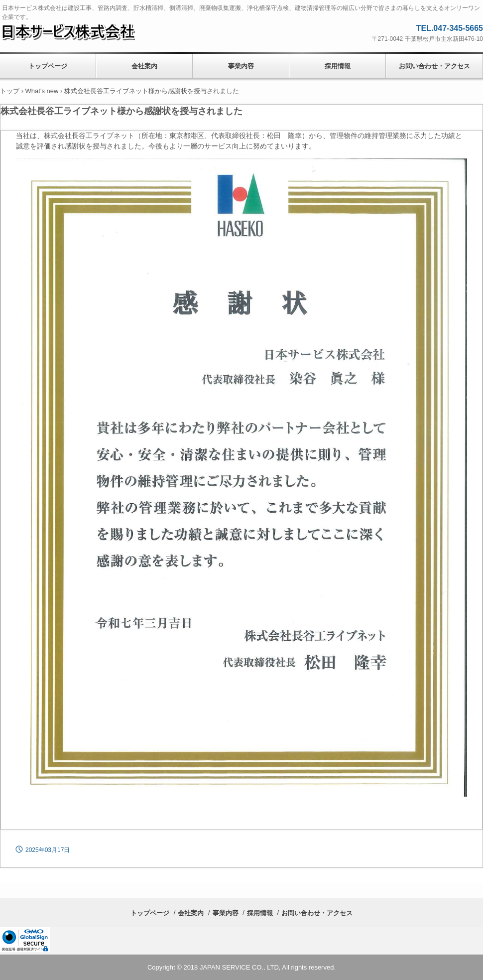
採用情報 (338, 66)
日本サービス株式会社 (76, 31)
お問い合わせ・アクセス (434, 66)
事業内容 (241, 66)
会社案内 (144, 66)
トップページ (150, 913)
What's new (42, 91)
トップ (10, 91)
